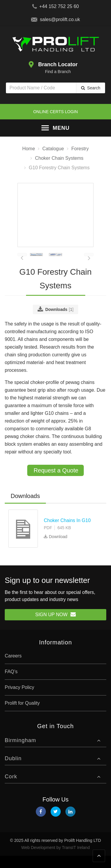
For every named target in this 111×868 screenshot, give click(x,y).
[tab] (25, 509)
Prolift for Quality (22, 715)
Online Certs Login (55, 112)
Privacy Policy (20, 699)
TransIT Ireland (76, 860)
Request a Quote (56, 483)
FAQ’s (11, 684)
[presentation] (22, 267)
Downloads (25, 508)
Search (94, 88)
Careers (13, 668)
